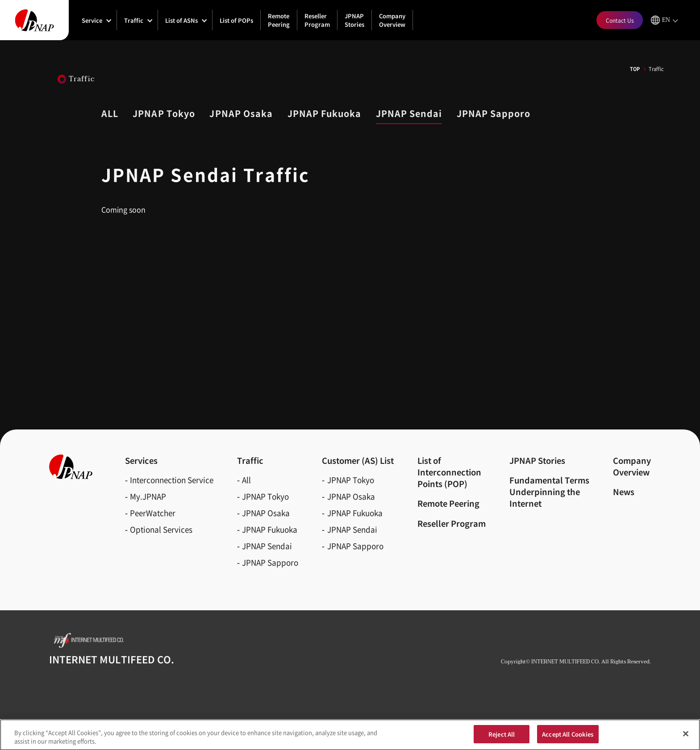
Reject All (502, 739)
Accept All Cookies (568, 739)
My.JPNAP (148, 496)
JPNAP (164, 113)
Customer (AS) (358, 460)
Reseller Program (317, 20)
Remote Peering (279, 20)
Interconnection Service (172, 480)
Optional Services (161, 529)
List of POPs (236, 20)
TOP (635, 69)
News (624, 492)
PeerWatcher (153, 513)
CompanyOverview (632, 466)
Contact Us (620, 20)
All (246, 480)
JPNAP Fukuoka (270, 529)
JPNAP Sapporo (270, 562)
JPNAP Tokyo (265, 496)
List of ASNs (181, 20)
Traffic (134, 20)
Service (92, 20)
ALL (110, 113)
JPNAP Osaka (266, 513)
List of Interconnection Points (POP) (449, 472)
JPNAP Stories (354, 20)
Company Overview (392, 20)
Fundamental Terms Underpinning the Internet (549, 492)
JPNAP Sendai (267, 546)
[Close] (686, 738)
